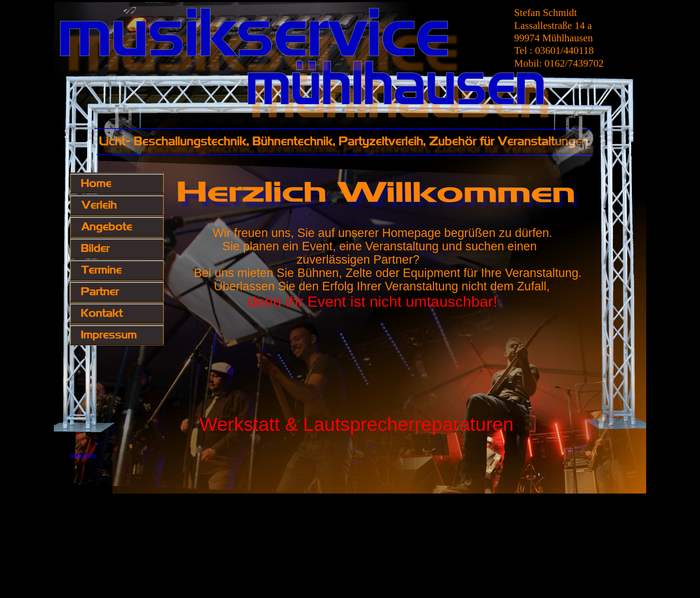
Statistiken (83, 455)
